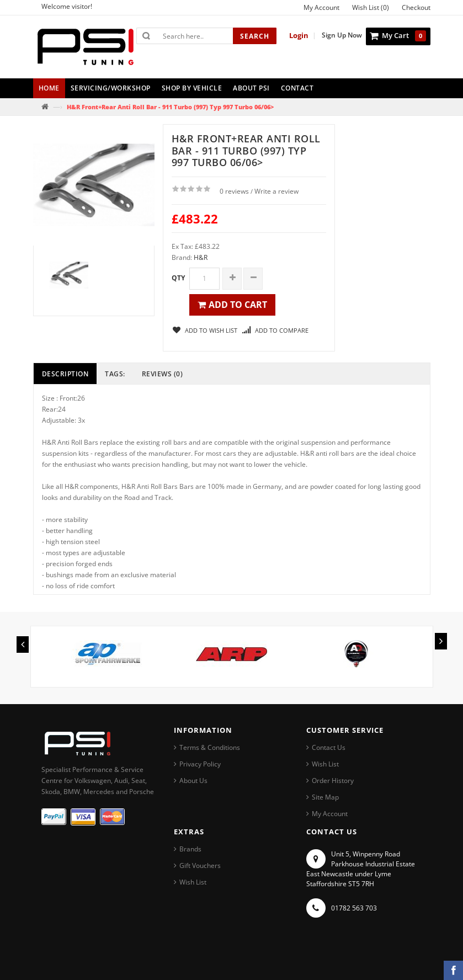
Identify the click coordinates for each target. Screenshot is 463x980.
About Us (193, 781)
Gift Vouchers (200, 866)
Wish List (325, 764)
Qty (178, 278)
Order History (333, 781)
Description (65, 374)
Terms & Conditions (210, 747)
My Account (330, 814)
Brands (190, 849)
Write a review (276, 191)
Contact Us (329, 747)
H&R (201, 257)
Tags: (115, 374)
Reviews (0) (163, 374)
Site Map (325, 797)
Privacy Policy (200, 764)
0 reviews (234, 191)
